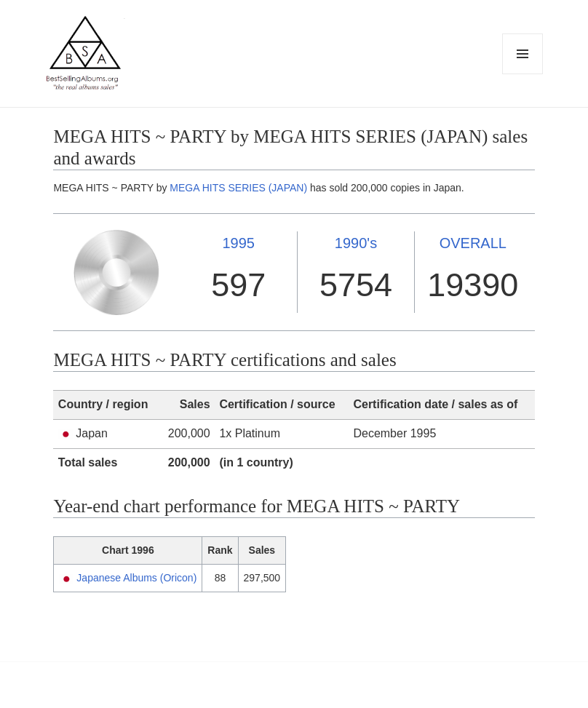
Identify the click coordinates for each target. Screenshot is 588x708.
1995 (238, 243)
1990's (356, 243)
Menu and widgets (523, 74)
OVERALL (473, 243)
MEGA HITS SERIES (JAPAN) (238, 188)
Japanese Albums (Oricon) (136, 578)
